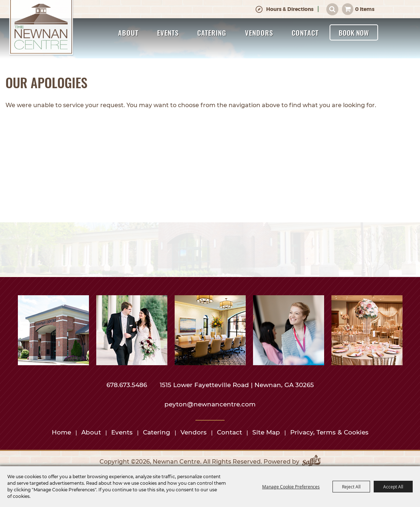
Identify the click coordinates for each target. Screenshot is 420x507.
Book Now (354, 32)
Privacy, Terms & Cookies (329, 432)
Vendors (259, 32)
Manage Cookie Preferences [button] (291, 487)
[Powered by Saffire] (311, 462)
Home (61, 432)
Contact (305, 32)
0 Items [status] (365, 9)
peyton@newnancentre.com (210, 404)
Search (332, 9)
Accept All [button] (393, 487)
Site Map (266, 432)
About (128, 32)
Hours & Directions (290, 9)
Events (168, 32)
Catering (212, 32)
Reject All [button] (351, 487)
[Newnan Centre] (41, 28)
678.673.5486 (128, 385)
